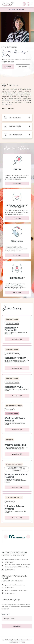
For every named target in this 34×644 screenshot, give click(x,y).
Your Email (6, 614)
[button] (32, 4)
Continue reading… (8, 108)
